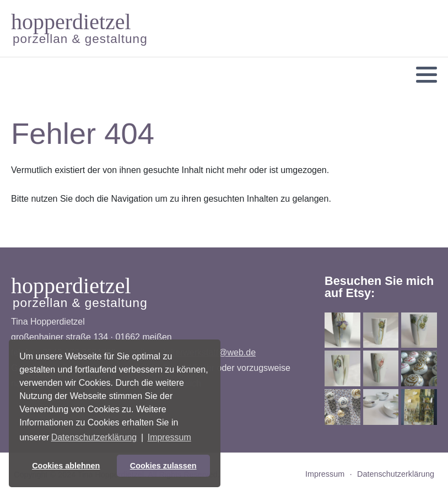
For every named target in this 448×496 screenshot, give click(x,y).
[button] (427, 75)
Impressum (325, 474)
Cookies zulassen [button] (163, 466)
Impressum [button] (169, 437)
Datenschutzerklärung (396, 474)
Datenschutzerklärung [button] (94, 437)
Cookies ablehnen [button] (66, 466)
